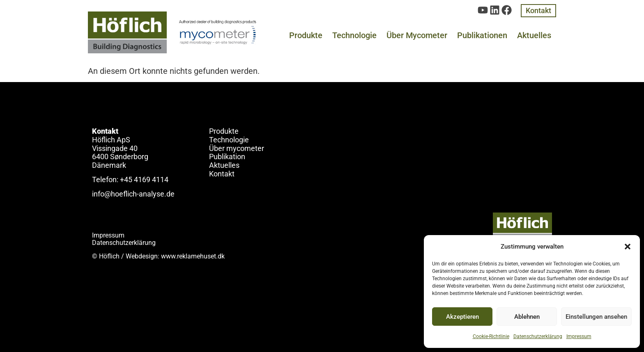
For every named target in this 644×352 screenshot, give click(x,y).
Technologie (354, 35)
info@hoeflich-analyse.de (133, 194)
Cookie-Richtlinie (491, 336)
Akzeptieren (462, 317)
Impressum (579, 336)
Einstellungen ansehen (596, 317)
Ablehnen (527, 317)
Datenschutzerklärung (538, 336)
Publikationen (482, 35)
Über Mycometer (417, 35)
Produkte (306, 35)
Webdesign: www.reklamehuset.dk (175, 256)
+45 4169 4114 (144, 179)
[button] (628, 247)
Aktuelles (534, 35)
